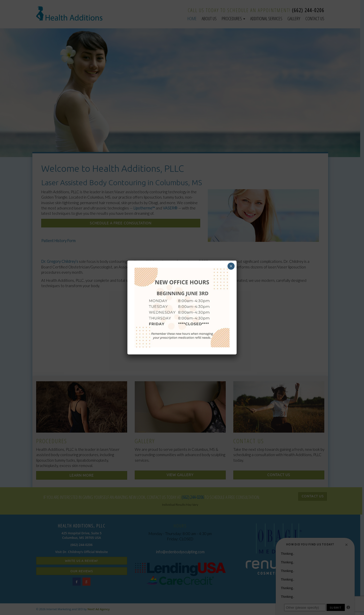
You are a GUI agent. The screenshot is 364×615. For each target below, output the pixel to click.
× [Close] (231, 266)
